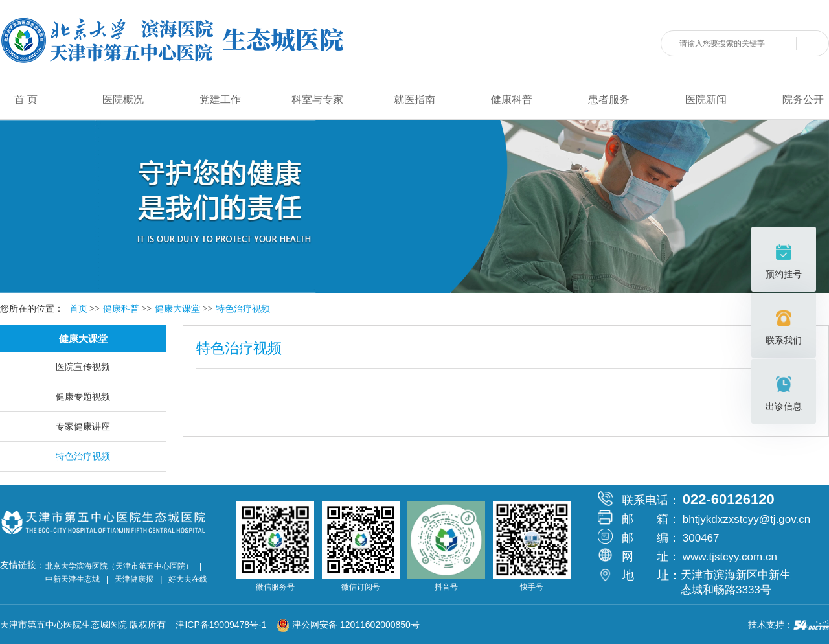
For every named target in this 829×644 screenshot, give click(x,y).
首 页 (26, 99)
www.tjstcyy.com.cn (730, 557)
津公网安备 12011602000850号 (348, 625)
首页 (78, 309)
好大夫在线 (188, 579)
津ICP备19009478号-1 (225, 625)
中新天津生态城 (73, 579)
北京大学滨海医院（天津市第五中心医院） (119, 566)
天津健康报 (134, 579)
